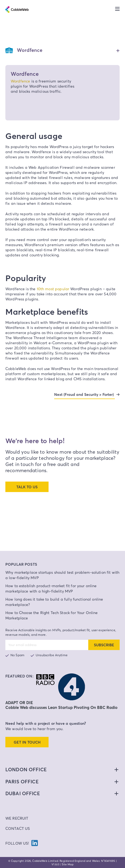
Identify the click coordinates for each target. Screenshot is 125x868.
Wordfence (20, 81)
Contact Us (18, 828)
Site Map (68, 864)
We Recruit (17, 818)
